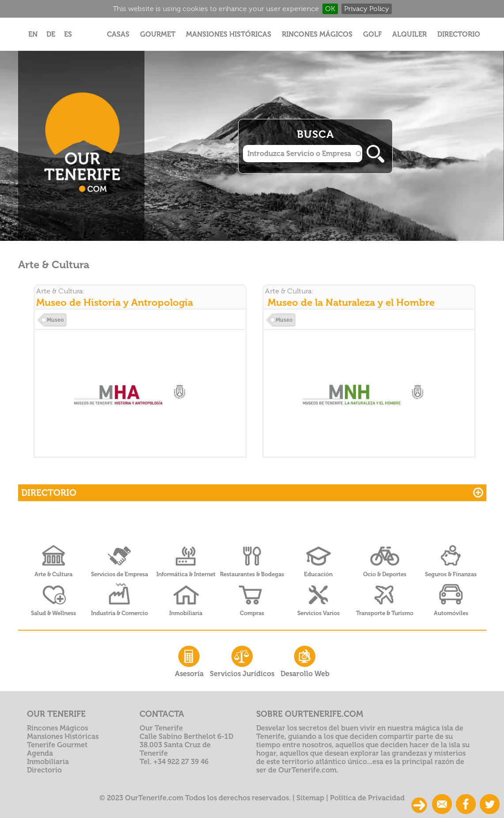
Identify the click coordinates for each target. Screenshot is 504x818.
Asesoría (189, 660)
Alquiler (409, 34)
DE (51, 34)
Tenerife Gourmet (57, 745)
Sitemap (310, 798)
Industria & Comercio (119, 613)
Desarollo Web (305, 660)
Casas (118, 34)
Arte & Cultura (53, 574)
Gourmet (158, 34)
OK (330, 9)
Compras (252, 613)
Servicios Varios (318, 613)
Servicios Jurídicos (242, 660)
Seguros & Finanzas (451, 574)
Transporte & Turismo (385, 613)
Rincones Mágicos (317, 34)
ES (68, 34)
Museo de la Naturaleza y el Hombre (351, 302)
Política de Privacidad (367, 798)
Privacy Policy (367, 9)
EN (33, 34)
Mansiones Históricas (229, 34)
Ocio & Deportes (385, 574)
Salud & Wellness (53, 613)
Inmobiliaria (186, 613)
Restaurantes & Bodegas (252, 574)
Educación (318, 574)
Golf (372, 34)
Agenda (40, 753)
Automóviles (451, 613)
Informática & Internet (186, 574)
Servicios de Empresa (119, 574)
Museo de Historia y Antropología (115, 302)
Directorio (459, 34)
